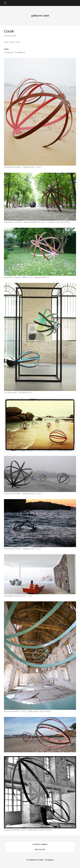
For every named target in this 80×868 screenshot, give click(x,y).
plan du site (40, 849)
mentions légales (40, 844)
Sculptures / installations (15, 52)
